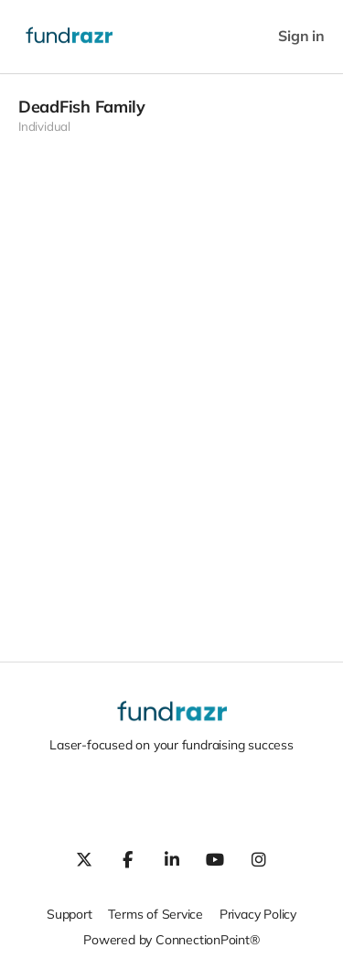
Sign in (301, 36)
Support (70, 914)
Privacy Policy (258, 914)
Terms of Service (155, 914)
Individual (44, 126)
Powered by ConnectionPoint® (171, 940)
